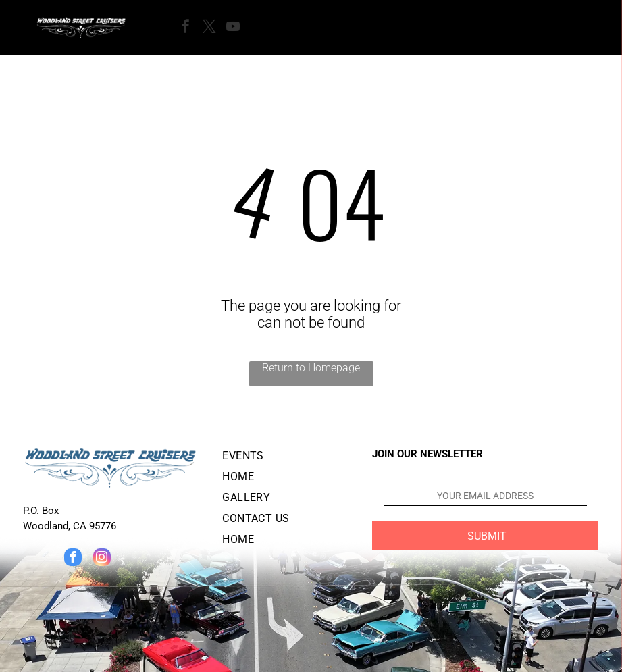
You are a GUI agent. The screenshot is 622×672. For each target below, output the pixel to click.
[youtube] (233, 28)
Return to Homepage (311, 368)
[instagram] (102, 559)
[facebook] (186, 28)
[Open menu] (290, 28)
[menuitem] (286, 458)
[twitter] (209, 28)
